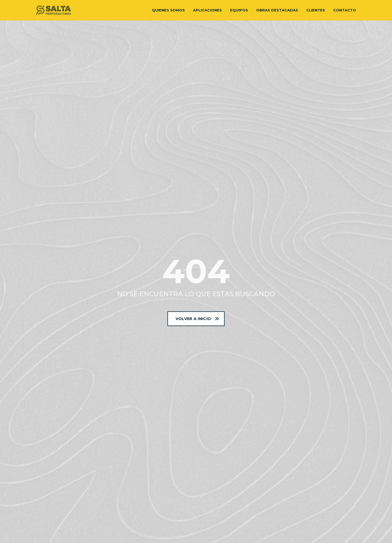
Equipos (239, 10)
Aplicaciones (207, 10)
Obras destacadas (277, 10)
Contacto (345, 10)
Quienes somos (168, 10)
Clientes (316, 10)
